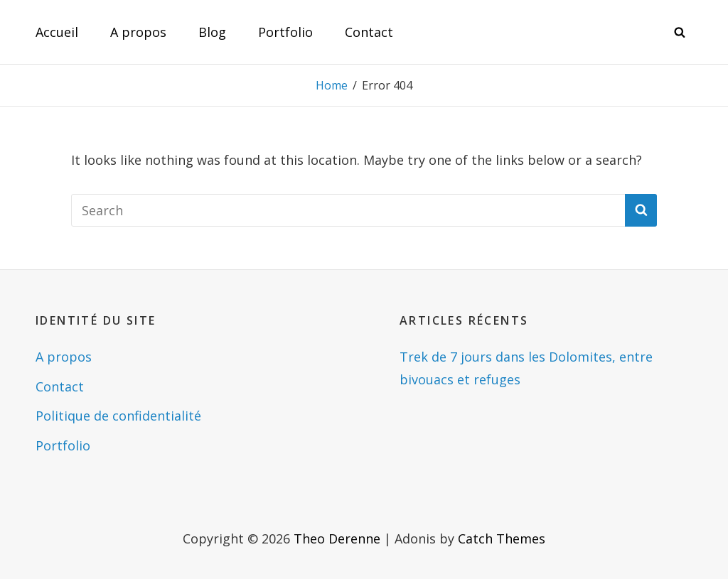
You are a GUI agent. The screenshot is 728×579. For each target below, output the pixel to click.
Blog (212, 32)
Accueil (57, 32)
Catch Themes (502, 539)
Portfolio (285, 32)
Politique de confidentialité (118, 416)
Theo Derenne (337, 539)
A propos (138, 32)
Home (332, 85)
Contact (369, 32)
